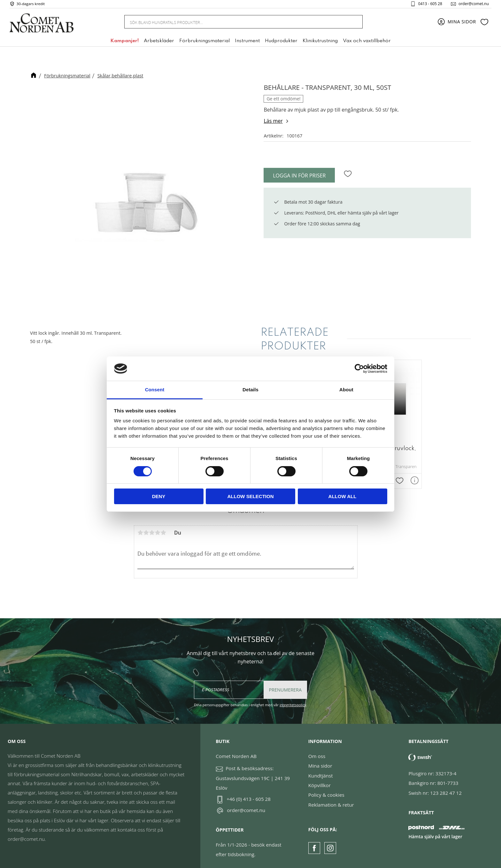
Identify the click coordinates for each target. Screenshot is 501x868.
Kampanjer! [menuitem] (124, 43)
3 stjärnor (152, 528)
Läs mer (273, 121)
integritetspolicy (293, 701)
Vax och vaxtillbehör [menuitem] (367, 43)
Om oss (317, 752)
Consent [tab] (155, 390)
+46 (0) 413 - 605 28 (249, 795)
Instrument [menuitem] (247, 43)
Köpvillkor (320, 781)
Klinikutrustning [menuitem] (320, 43)
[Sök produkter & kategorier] (236, 23)
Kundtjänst (321, 771)
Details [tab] (250, 390)
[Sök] (354, 23)
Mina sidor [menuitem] (462, 23)
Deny (159, 496)
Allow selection (251, 496)
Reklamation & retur (331, 801)
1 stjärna (140, 528)
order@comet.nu (471, 4)
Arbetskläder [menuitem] (159, 43)
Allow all (343, 496)
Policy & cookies (326, 791)
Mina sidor (320, 762)
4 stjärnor (158, 528)
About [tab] (346, 390)
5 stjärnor (163, 528)
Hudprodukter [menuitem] (281, 43)
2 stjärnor (146, 528)
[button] (484, 23)
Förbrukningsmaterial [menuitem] (204, 43)
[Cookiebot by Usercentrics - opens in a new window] (359, 369)
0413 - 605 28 (428, 4)
